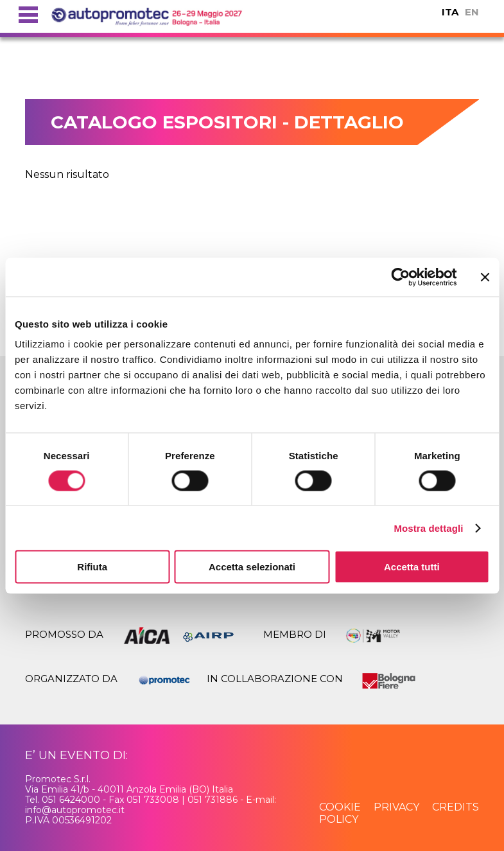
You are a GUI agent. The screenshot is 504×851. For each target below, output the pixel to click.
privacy (396, 807)
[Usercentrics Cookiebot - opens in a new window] (400, 277)
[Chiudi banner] (485, 277)
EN (472, 12)
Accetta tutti (412, 567)
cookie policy (340, 813)
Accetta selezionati (252, 567)
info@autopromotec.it (75, 810)
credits (456, 807)
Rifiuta (92, 567)
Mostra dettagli (428, 528)
